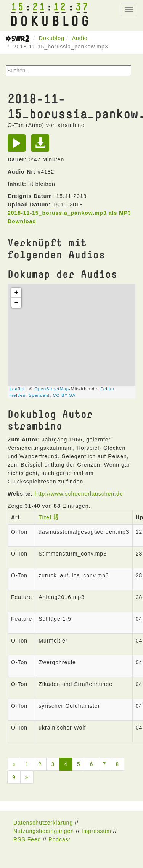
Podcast (59, 839)
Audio (80, 38)
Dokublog (52, 38)
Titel (45, 517)
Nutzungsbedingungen (44, 831)
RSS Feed (27, 839)
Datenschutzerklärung (43, 823)
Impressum (96, 831)
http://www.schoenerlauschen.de (79, 494)
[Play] (18, 146)
